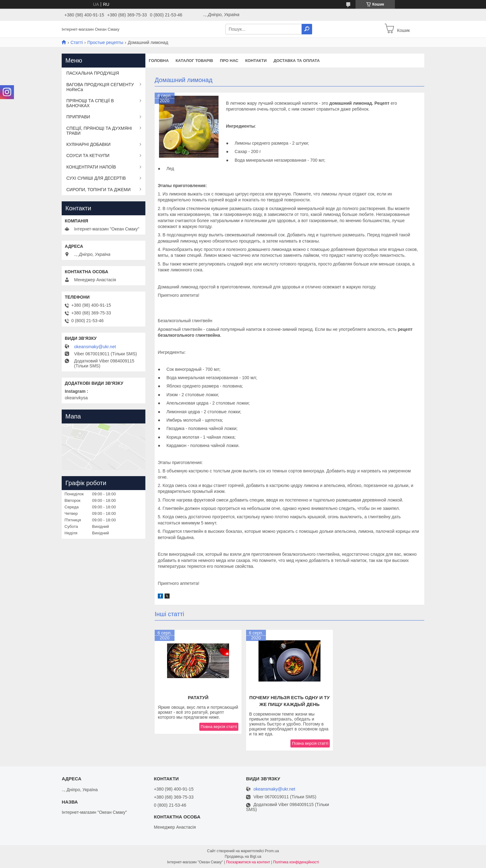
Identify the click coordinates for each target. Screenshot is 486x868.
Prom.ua (272, 851)
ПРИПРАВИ (78, 117)
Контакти (256, 61)
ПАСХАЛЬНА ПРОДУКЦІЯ (93, 73)
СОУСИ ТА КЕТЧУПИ (88, 156)
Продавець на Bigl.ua (243, 857)
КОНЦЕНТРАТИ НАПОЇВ (91, 167)
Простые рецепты (105, 42)
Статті (77, 42)
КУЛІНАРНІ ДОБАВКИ (88, 144)
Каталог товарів (194, 61)
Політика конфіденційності (296, 862)
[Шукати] (307, 29)
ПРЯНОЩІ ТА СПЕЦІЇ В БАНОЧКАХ (90, 103)
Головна (159, 61)
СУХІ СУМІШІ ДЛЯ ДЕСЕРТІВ (96, 178)
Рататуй (198, 697)
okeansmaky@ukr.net (95, 347)
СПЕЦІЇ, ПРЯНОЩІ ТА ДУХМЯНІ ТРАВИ (99, 131)
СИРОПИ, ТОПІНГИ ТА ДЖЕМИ (98, 190)
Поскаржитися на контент (248, 862)
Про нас (229, 61)
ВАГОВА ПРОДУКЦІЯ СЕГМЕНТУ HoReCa (100, 87)
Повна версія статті (219, 727)
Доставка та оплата (296, 61)
